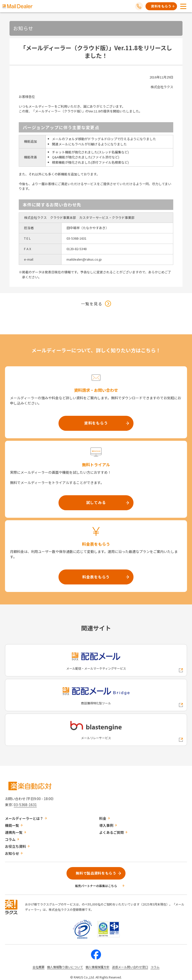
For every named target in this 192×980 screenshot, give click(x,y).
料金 (103, 818)
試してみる (96, 502)
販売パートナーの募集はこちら (96, 886)
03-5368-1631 (25, 805)
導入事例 (106, 825)
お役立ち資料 (15, 846)
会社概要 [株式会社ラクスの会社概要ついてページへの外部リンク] (38, 967)
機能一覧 (12, 825)
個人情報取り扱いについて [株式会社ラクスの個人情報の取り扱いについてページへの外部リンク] (65, 967)
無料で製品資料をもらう (96, 873)
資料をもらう (161, 6)
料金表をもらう (96, 577)
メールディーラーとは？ (24, 818)
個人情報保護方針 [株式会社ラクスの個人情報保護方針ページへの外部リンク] (97, 967)
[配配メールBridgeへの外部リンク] (96, 695)
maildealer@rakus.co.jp (84, 259)
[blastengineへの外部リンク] (96, 730)
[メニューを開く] (183, 6)
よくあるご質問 (111, 832)
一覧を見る (92, 304)
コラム (10, 839)
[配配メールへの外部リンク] (96, 660)
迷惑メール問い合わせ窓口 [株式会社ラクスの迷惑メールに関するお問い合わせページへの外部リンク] (130, 967)
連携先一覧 (14, 832)
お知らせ (12, 853)
